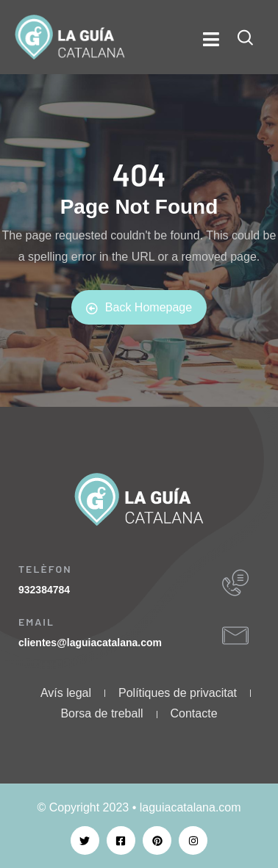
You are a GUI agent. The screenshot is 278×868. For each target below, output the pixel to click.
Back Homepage (139, 308)
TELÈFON (45, 569)
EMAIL (36, 622)
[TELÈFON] (235, 583)
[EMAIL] (235, 636)
